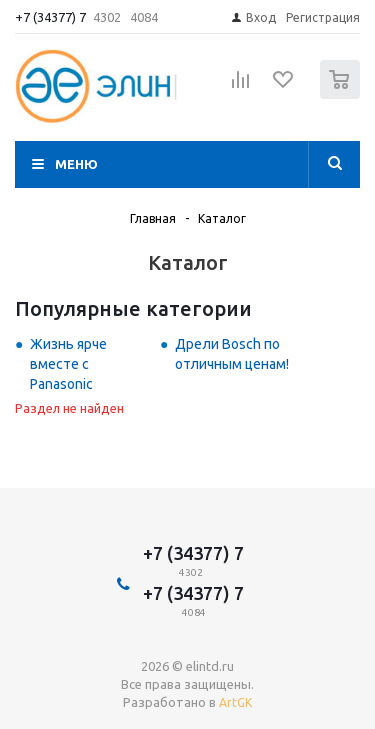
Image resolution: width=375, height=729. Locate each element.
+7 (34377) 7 (50, 17)
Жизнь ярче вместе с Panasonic (68, 364)
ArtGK (235, 702)
